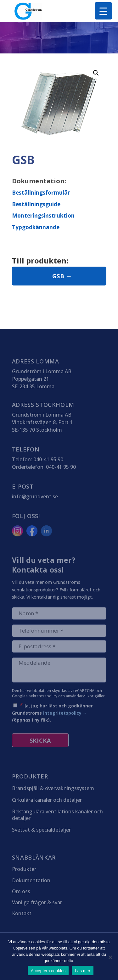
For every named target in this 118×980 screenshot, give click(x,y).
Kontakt (22, 914)
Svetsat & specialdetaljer (41, 830)
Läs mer (83, 971)
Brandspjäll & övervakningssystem (53, 788)
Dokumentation (31, 881)
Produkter (24, 869)
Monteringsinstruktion (43, 215)
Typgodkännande (36, 227)
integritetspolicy (62, 713)
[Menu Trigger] (103, 11)
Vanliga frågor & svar (37, 903)
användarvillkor (80, 696)
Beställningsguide (36, 204)
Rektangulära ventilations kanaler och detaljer (57, 815)
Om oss (21, 892)
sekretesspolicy (43, 696)
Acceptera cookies (48, 971)
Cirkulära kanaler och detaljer (47, 800)
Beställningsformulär (41, 192)
